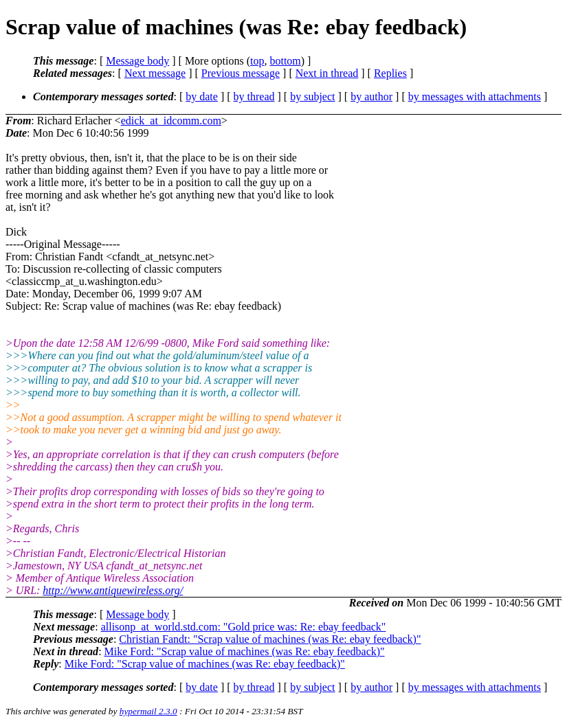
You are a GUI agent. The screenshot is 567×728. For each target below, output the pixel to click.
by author (371, 96)
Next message (155, 73)
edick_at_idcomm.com (171, 121)
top (257, 61)
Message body (137, 61)
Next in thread (327, 73)
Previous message (241, 73)
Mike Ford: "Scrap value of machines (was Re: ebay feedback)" (245, 651)
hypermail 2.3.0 (148, 711)
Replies (390, 73)
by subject (312, 96)
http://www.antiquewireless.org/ (113, 590)
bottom (285, 61)
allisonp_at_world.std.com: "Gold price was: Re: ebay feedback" (244, 627)
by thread (254, 96)
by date (202, 96)
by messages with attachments (475, 96)
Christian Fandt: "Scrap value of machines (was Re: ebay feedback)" (270, 639)
